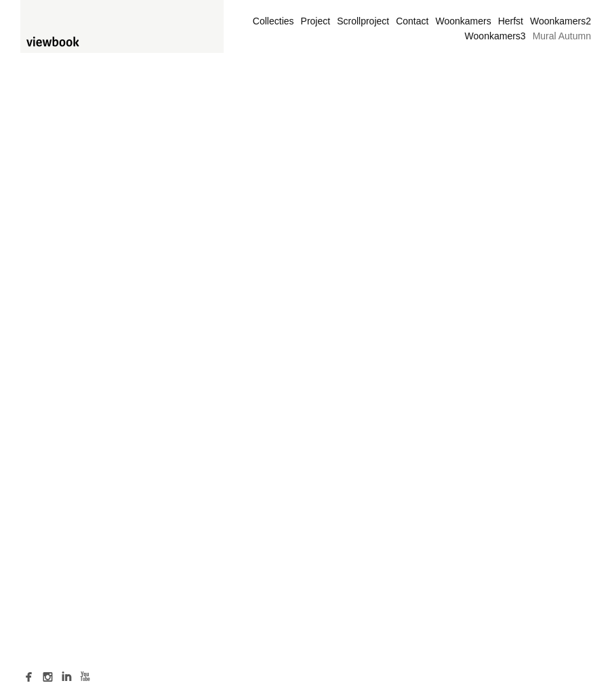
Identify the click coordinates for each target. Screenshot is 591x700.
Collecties (273, 21)
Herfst (511, 21)
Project (316, 21)
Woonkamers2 (561, 21)
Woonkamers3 (495, 36)
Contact (412, 21)
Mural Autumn (562, 36)
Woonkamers (463, 21)
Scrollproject (363, 21)
